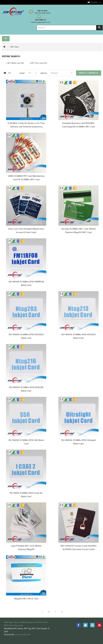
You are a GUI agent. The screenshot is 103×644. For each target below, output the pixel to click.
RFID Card (8, 625)
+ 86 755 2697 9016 (42, 13)
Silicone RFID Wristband (24, 622)
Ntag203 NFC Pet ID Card (26, 599)
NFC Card (14, 47)
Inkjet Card (18, 625)
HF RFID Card (41, 622)
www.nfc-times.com (22, 635)
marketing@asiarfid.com (41, 22)
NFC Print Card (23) (39, 63)
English (95, 2)
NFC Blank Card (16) (15, 63)
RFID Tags (8, 622)
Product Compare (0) (89, 73)
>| (62, 612)
